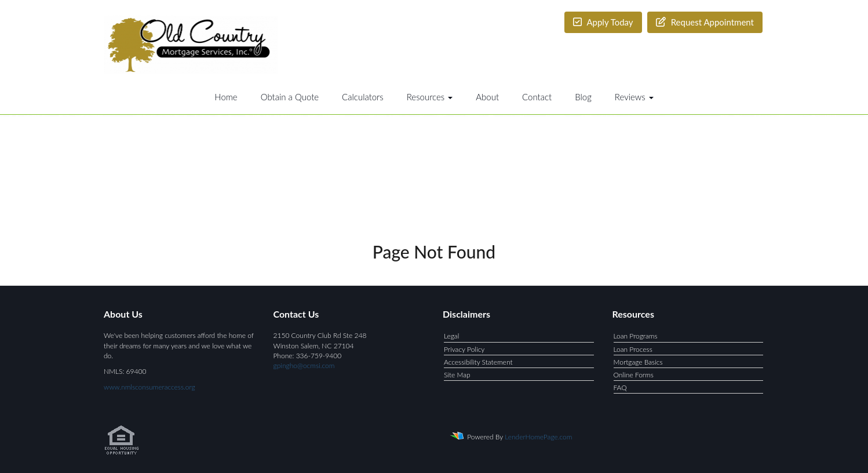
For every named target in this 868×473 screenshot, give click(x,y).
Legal (451, 336)
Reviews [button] (634, 97)
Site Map (457, 375)
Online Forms (634, 375)
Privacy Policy (464, 349)
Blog (583, 97)
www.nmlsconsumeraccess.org (149, 387)
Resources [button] (430, 97)
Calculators (363, 97)
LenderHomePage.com (538, 437)
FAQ (620, 388)
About (487, 97)
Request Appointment (705, 22)
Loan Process (633, 349)
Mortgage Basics (638, 362)
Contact (537, 97)
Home (226, 97)
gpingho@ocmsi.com (304, 365)
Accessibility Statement (478, 362)
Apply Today (603, 22)
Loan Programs (636, 336)
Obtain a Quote (290, 97)
